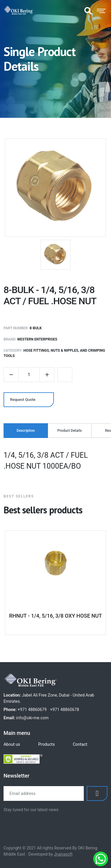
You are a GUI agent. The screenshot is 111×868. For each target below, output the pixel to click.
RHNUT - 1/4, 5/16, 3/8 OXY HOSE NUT (56, 616)
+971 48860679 (32, 710)
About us (12, 744)
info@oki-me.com (32, 718)
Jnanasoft (63, 854)
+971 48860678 (65, 710)
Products (46, 744)
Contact (80, 744)
